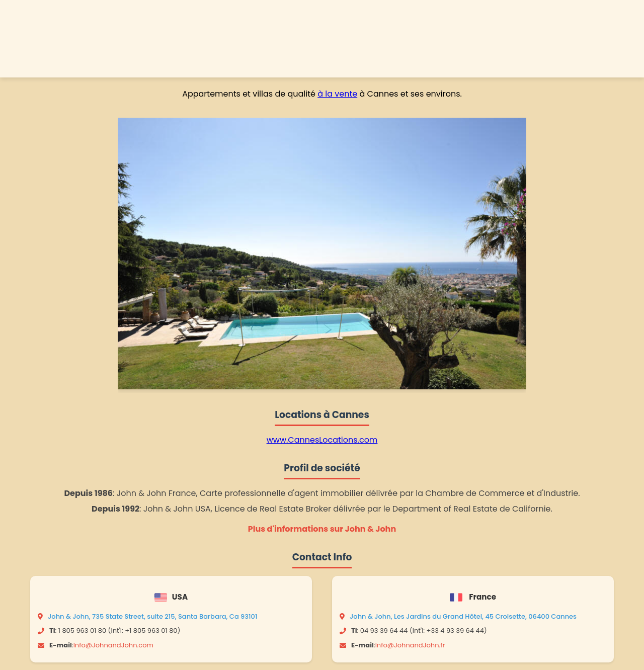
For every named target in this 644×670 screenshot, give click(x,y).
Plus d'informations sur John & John (322, 529)
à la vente (337, 94)
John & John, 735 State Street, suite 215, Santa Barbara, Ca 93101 (152, 616)
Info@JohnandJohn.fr (410, 645)
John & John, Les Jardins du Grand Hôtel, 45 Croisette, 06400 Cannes (463, 616)
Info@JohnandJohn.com (113, 645)
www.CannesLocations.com (322, 440)
